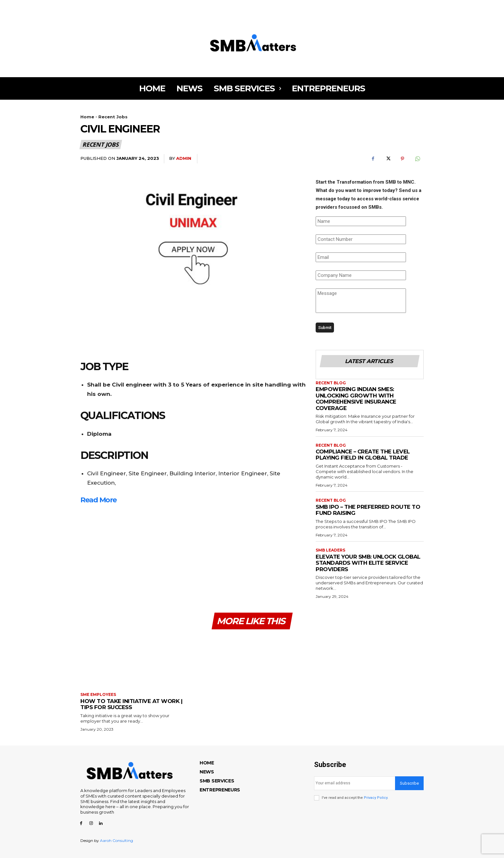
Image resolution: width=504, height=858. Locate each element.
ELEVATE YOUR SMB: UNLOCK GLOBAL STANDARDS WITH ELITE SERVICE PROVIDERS (369, 563)
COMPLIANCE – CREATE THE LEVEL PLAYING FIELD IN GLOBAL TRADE (363, 455)
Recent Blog (331, 383)
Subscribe (409, 783)
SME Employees (98, 695)
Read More (99, 500)
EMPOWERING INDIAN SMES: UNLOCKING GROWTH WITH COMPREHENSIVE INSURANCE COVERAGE (356, 399)
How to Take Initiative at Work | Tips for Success (131, 704)
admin (184, 158)
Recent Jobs (113, 117)
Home (87, 117)
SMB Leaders (330, 550)
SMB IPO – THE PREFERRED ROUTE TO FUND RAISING (368, 510)
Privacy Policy (376, 798)
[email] (355, 783)
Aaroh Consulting (117, 840)
